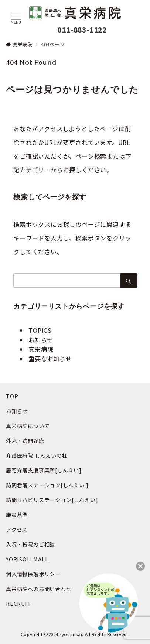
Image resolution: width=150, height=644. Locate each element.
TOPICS (40, 330)
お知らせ (41, 340)
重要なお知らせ (50, 359)
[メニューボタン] (16, 18)
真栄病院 (41, 349)
